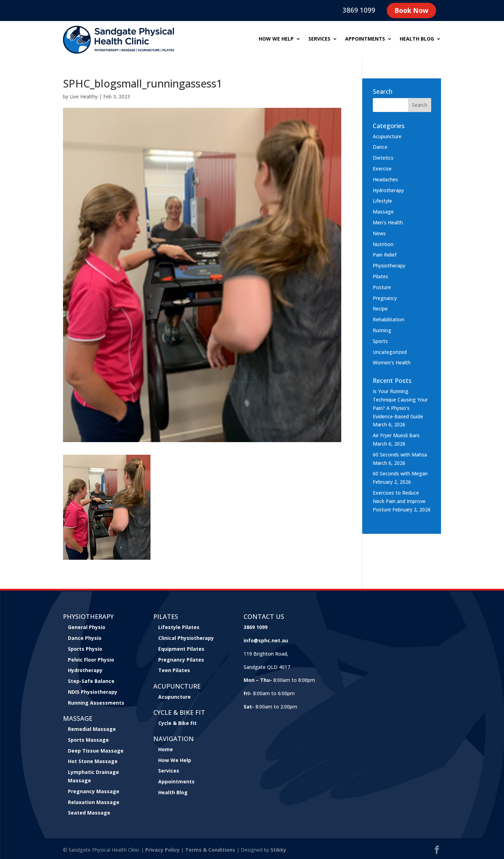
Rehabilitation (388, 319)
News (379, 233)
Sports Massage (88, 740)
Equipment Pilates (181, 649)
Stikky (278, 850)
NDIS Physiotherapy (93, 692)
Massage (383, 212)
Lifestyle (382, 201)
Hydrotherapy (388, 190)
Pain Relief (385, 255)
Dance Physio (85, 638)
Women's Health (392, 362)
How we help (276, 39)
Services (319, 39)
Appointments (365, 39)
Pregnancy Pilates (181, 660)
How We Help (175, 760)
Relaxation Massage (94, 802)
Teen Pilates (174, 670)
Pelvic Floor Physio (91, 660)
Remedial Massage (92, 729)
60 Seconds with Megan (400, 473)
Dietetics (383, 158)
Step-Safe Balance (91, 681)
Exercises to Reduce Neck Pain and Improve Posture (399, 501)
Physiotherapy (389, 266)
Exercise (382, 169)
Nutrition (383, 244)
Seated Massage (89, 813)
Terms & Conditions (210, 850)
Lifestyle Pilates (179, 627)
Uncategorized (390, 352)
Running (382, 330)
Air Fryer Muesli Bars (396, 435)
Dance (380, 147)
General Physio (87, 627)
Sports (380, 341)
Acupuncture (387, 136)
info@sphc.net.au (266, 640)
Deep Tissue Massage (96, 751)
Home (166, 749)
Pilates (380, 276)
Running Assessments (96, 703)
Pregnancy (385, 298)
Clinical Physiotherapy (186, 638)
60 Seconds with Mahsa (400, 455)
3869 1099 (359, 10)
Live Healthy (84, 96)
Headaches (385, 179)
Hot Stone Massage (93, 761)
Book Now (411, 11)
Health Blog (417, 39)
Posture (382, 287)
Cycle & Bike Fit (177, 723)
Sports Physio (85, 649)
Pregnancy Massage (94, 791)
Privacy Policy (162, 850)
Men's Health (388, 222)
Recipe (380, 309)
